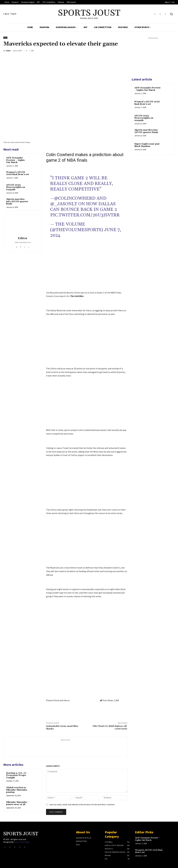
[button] (171, 14)
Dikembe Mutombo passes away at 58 (17, 803)
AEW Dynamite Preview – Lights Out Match (15, 160)
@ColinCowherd (75, 198)
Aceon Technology (22, 842)
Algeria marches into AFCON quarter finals (17, 202)
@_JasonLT (64, 204)
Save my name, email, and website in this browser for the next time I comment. (82, 804)
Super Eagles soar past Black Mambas (147, 145)
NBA (5, 38)
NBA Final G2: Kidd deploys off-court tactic (110, 727)
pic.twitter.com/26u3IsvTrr (85, 215)
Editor (8, 51)
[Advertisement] (87, 270)
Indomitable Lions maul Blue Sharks (62, 727)
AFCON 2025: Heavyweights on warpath (16, 187)
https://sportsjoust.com (23, 242)
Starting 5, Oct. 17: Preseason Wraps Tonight (16, 775)
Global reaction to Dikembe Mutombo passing (17, 790)
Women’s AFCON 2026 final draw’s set (18, 173)
